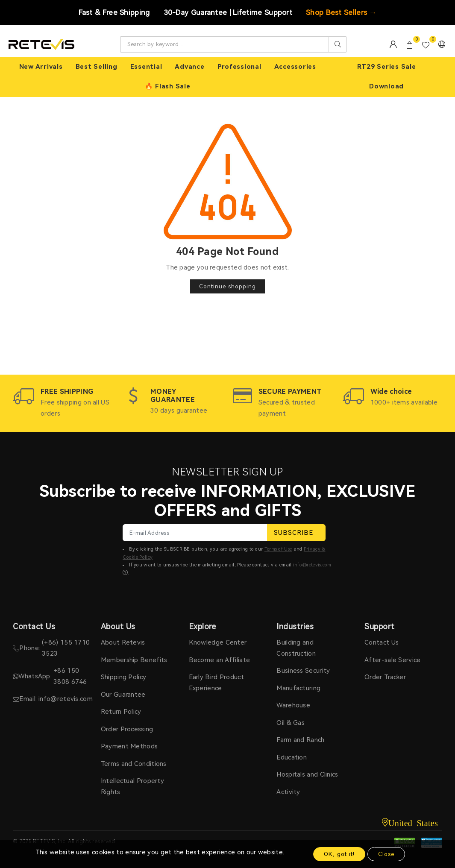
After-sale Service (392, 660)
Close (386, 854)
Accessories (295, 67)
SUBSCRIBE (296, 533)
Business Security (303, 671)
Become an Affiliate (220, 660)
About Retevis (123, 642)
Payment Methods (129, 746)
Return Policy (121, 712)
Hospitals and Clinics (307, 774)
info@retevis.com (312, 565)
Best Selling (97, 67)
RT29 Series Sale (387, 67)
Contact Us (382, 642)
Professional (239, 67)
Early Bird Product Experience (216, 683)
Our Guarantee (123, 695)
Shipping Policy (124, 677)
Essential (146, 67)
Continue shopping (227, 286)
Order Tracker (385, 677)
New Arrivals (41, 67)
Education (292, 757)
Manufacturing (298, 688)
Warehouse (293, 705)
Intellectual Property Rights (132, 786)
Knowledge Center (218, 642)
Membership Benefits (134, 660)
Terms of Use (278, 549)
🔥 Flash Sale (168, 86)
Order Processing (127, 729)
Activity (288, 792)
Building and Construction (296, 648)
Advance (189, 67)
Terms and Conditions (134, 764)
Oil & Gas (291, 723)
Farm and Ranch (300, 740)
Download (386, 86)
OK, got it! (339, 854)
